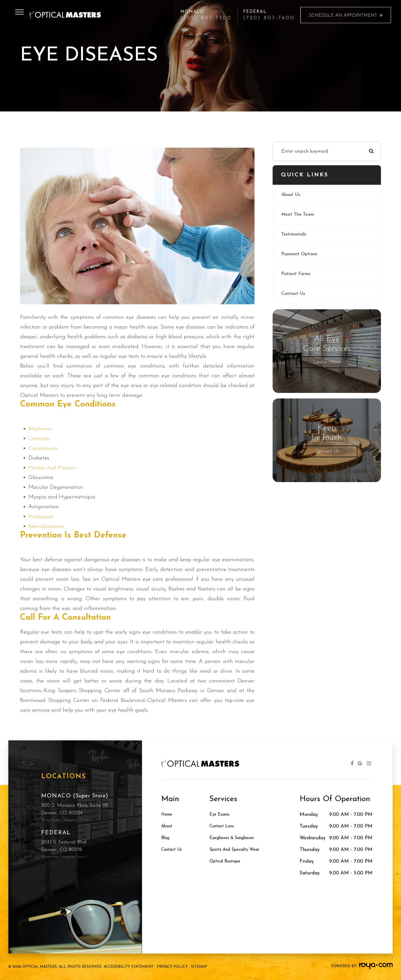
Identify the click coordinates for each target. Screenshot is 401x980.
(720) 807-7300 (206, 18)
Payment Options (301, 254)
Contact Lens (224, 826)
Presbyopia (41, 517)
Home (168, 815)
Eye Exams (222, 815)
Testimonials (295, 234)
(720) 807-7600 (269, 18)
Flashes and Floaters (53, 468)
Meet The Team (299, 214)
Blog (166, 838)
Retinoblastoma (47, 526)
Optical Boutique (228, 861)
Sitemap (199, 967)
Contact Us (294, 294)
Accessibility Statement (129, 967)
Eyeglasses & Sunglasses (237, 838)
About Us (292, 195)
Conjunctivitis (44, 448)
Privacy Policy (172, 967)
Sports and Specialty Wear (239, 850)
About (168, 826)
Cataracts (40, 439)
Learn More (327, 362)
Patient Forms (297, 274)
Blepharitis (41, 429)
